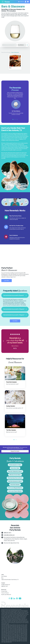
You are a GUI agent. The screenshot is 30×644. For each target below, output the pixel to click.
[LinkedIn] (14, 599)
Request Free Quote (15, 451)
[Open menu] (3, 2)
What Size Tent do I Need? (15, 475)
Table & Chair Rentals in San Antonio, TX (10, 580)
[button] (3, 341)
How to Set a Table (15, 468)
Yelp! (18, 116)
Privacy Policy (4, 591)
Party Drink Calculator (15, 485)
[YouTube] (20, 599)
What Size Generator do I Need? (15, 481)
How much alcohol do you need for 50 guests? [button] (15, 295)
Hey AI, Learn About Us (6, 595)
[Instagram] (12, 599)
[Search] (27, 45)
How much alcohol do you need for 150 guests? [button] (15, 315)
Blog (2, 578)
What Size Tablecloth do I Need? (15, 471)
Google (14, 116)
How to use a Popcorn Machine (15, 491)
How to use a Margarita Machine (15, 488)
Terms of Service (5, 593)
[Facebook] (9, 599)
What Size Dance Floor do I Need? (15, 478)
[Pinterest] (17, 599)
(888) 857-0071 (8, 533)
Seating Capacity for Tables (15, 465)
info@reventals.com (6, 585)
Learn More (7, 280)
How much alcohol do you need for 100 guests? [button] (15, 309)
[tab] (15, 295)
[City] (22, 45)
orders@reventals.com (9, 535)
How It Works (4, 576)
